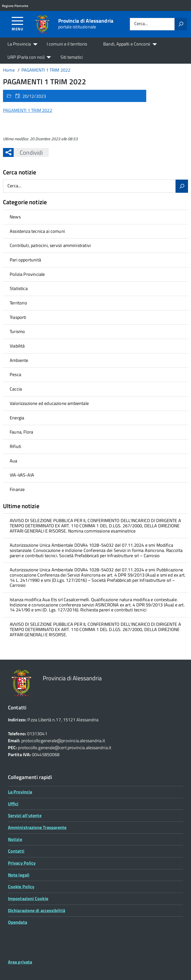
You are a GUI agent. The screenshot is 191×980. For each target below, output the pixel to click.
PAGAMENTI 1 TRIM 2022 (28, 110)
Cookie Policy (21, 887)
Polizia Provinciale (27, 274)
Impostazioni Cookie (28, 899)
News (15, 217)
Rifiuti (15, 446)
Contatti (16, 851)
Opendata (18, 922)
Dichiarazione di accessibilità (37, 910)
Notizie (15, 839)
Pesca (15, 374)
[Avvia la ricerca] (181, 24)
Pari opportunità (25, 260)
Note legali (19, 875)
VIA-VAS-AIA (22, 475)
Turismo (17, 331)
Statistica (19, 288)
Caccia (16, 389)
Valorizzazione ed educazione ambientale (49, 403)
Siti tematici (72, 57)
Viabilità (17, 346)
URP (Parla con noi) (26, 57)
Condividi (28, 152)
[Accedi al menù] (18, 24)
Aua (14, 461)
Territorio (18, 303)
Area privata (20, 962)
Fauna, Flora (21, 432)
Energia (17, 418)
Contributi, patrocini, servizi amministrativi (50, 245)
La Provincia (19, 44)
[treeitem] (95, 217)
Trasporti (18, 317)
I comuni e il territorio (67, 44)
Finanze (17, 489)
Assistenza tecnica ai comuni (37, 231)
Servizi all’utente (25, 815)
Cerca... (141, 24)
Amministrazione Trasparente (37, 827)
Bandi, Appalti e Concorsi (127, 44)
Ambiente (19, 360)
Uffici (13, 804)
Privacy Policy (22, 863)
